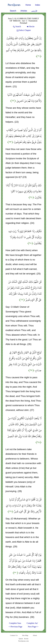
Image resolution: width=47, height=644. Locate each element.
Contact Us (14, 635)
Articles (24, 11)
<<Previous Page (15, 627)
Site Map (25, 635)
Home (28, 5)
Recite (30, 26)
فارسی (34, 11)
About (35, 635)
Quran (21, 639)
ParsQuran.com (23, 641)
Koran (26, 639)
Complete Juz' (32, 623)
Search (13, 11)
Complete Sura (15, 623)
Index (38, 5)
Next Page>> (33, 627)
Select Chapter (23, 30)
